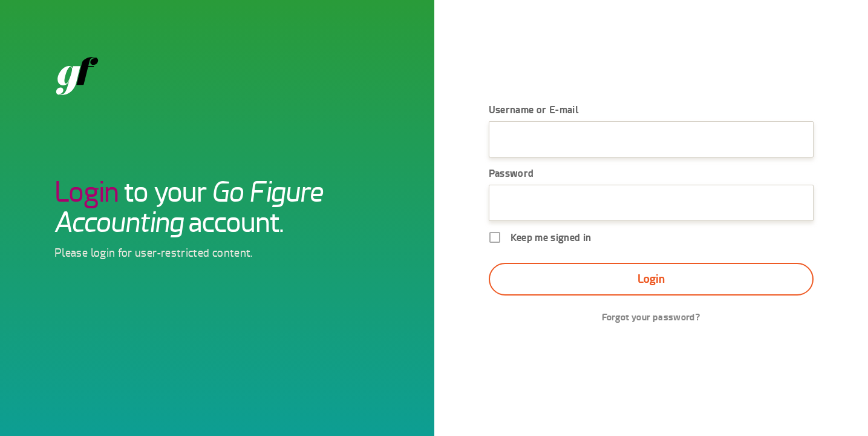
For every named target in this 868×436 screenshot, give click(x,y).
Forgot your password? (651, 317)
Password (511, 173)
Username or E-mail (534, 110)
